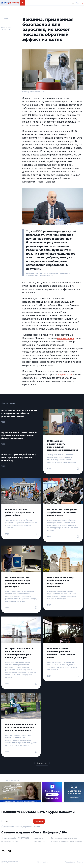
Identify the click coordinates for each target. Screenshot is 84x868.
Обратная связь (40, 841)
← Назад (5, 18)
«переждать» (65, 374)
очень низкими (66, 338)
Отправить (39, 821)
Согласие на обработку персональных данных (23, 827)
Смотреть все (42, 763)
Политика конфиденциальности (64, 838)
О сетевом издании (10, 841)
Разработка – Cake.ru (74, 862)
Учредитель (38, 838)
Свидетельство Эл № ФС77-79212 (15, 838)
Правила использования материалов (66, 841)
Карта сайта (43, 862)
